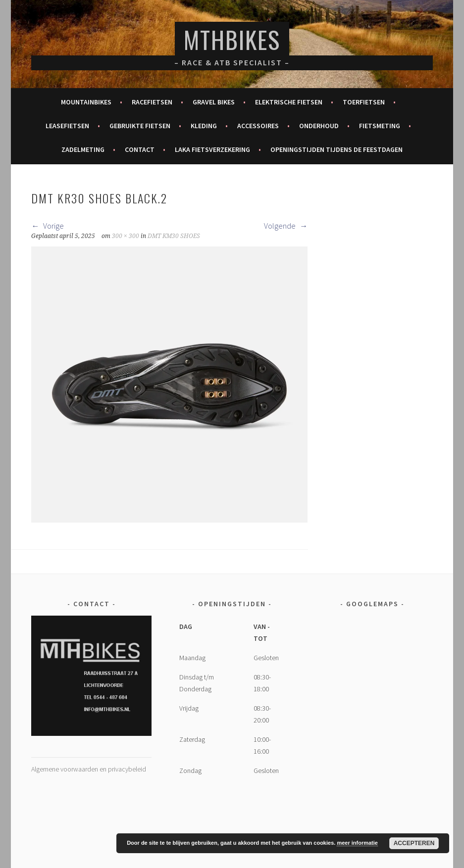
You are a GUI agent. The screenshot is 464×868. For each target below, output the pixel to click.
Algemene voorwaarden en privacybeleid (89, 769)
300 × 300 (126, 236)
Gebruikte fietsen (140, 126)
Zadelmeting (83, 149)
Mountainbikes (86, 102)
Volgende (286, 226)
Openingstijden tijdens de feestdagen (336, 149)
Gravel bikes (214, 102)
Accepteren (414, 843)
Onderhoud (319, 126)
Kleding (204, 126)
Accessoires (258, 126)
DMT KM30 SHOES (174, 236)
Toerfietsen (364, 102)
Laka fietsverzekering (212, 149)
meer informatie (357, 843)
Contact (140, 149)
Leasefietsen (67, 126)
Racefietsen (152, 102)
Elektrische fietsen (289, 102)
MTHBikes (232, 39)
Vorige (48, 226)
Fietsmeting (380, 126)
